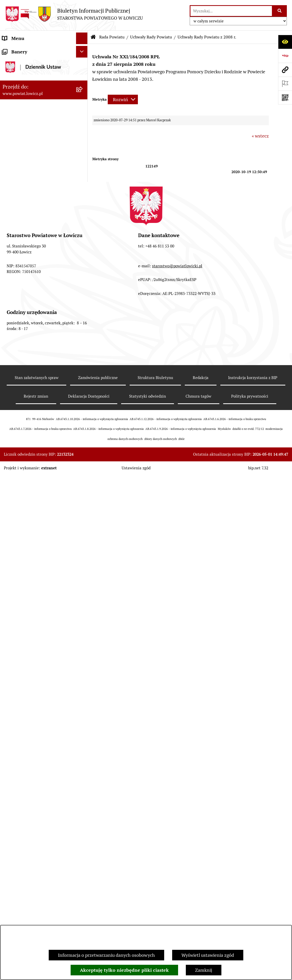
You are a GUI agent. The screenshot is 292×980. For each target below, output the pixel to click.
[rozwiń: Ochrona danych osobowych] (83, 874)
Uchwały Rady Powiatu (151, 37)
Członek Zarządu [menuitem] (20, 126)
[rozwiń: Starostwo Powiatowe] (83, 862)
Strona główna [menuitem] (17, 50)
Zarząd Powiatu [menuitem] (18, 91)
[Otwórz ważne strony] (285, 84)
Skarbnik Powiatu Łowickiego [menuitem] (32, 149)
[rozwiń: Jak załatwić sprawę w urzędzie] (83, 886)
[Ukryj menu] (82, 38)
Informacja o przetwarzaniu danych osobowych (106, 955)
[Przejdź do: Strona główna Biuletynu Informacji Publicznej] (93, 37)
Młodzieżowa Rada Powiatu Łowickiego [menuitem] (30, 847)
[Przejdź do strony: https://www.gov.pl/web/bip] (285, 56)
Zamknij (204, 970)
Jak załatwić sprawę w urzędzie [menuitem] (34, 885)
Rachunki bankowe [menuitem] (22, 897)
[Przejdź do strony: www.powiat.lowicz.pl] (285, 70)
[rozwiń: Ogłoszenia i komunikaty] (83, 909)
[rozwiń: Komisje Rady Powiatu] (83, 221)
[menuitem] (44, 65)
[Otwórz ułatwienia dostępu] (285, 42)
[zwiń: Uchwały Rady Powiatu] (83, 251)
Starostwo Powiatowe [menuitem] (24, 862)
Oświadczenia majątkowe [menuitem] (28, 920)
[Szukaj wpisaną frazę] (280, 11)
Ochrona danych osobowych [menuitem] (31, 874)
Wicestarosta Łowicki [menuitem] (24, 114)
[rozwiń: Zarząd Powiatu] (83, 91)
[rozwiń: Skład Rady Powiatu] (83, 191)
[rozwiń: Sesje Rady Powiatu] (83, 236)
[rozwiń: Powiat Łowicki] (83, 80)
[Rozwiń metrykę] (123, 99)
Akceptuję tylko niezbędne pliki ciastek (124, 970)
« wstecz (260, 136)
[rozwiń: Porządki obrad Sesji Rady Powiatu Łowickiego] (83, 792)
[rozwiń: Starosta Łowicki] (83, 103)
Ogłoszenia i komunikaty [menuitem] (28, 909)
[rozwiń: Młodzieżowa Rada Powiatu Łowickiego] (83, 844)
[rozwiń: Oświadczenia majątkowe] (83, 920)
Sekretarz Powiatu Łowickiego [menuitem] (33, 138)
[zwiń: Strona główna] (83, 50)
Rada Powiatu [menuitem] (16, 161)
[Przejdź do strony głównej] (74, 14)
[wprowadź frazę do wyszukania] (231, 11)
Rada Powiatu (112, 37)
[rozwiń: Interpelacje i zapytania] (83, 829)
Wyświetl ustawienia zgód (208, 955)
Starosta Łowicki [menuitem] (19, 103)
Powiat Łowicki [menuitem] (18, 80)
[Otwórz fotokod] (285, 98)
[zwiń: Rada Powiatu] (83, 161)
